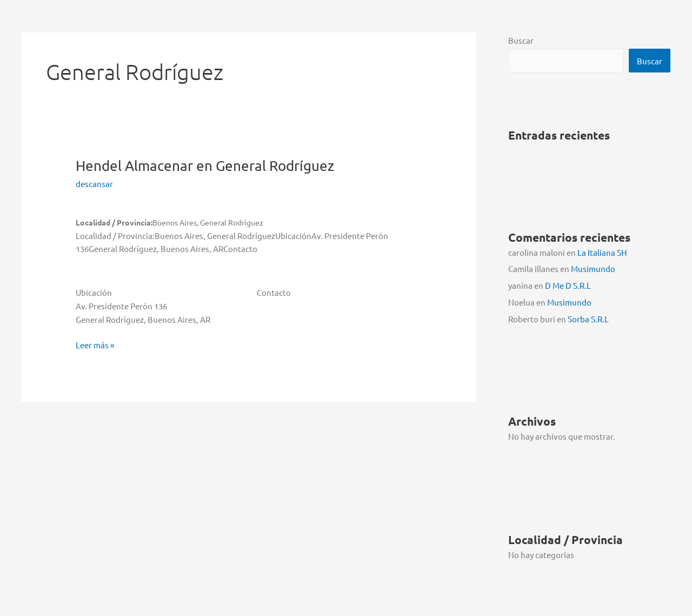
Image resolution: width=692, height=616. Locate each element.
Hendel (205, 166)
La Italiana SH (602, 252)
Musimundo (593, 269)
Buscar (521, 40)
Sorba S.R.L (588, 319)
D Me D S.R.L (568, 285)
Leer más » (95, 345)
